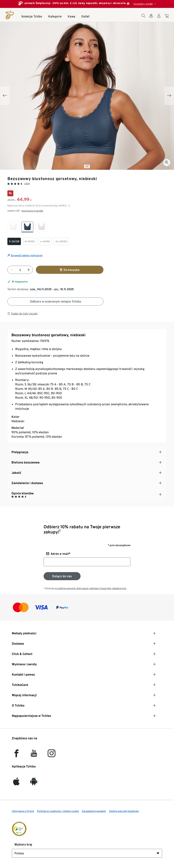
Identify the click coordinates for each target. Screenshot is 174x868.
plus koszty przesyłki (32, 211)
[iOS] (16, 783)
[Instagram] (52, 755)
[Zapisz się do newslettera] (62, 576)
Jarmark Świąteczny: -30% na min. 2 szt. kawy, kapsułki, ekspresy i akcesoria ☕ (77, 3)
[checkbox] (13, 227)
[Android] (34, 783)
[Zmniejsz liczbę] (12, 270)
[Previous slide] (5, 96)
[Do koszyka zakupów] (167, 18)
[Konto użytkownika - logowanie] (159, 18)
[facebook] (16, 755)
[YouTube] (34, 755)
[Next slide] (169, 96)
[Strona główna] (10, 15)
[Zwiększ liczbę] (29, 270)
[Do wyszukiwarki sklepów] (151, 18)
